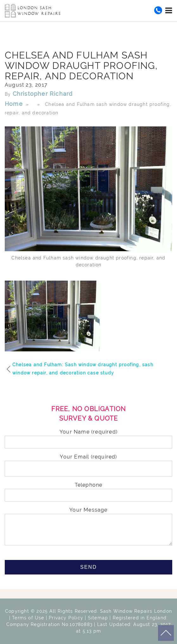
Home (14, 104)
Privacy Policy (66, 618)
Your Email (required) (88, 463)
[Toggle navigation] (169, 10)
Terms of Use (28, 618)
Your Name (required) (88, 437)
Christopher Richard (43, 94)
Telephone (88, 490)
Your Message (88, 527)
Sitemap (98, 618)
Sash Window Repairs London (136, 611)
